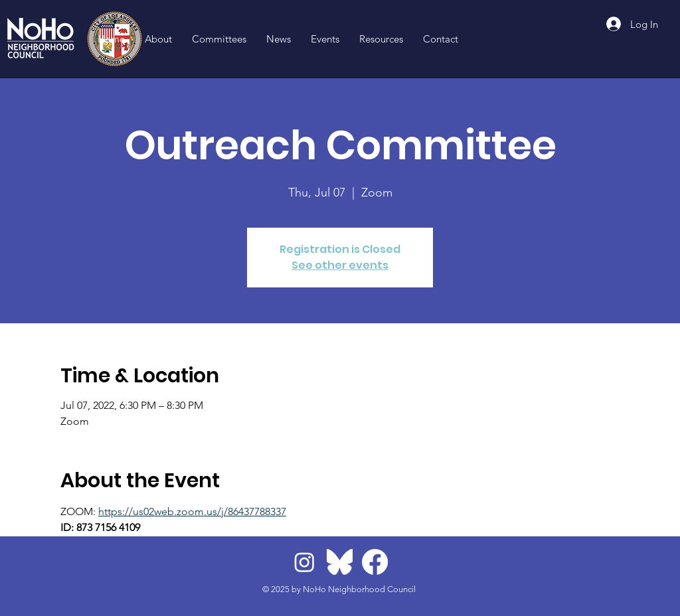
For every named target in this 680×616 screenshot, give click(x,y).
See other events (340, 265)
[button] (381, 39)
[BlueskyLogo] (340, 562)
